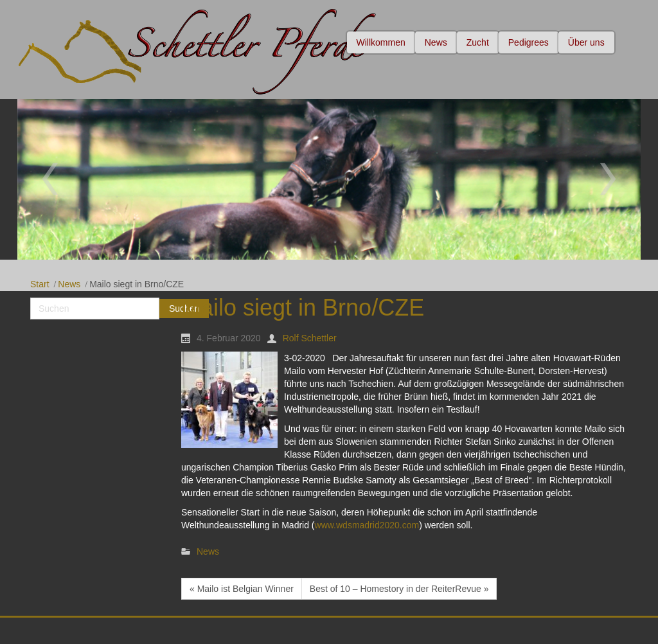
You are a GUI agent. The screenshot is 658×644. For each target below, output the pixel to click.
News (69, 284)
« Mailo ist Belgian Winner (242, 589)
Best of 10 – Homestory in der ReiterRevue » (399, 589)
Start (40, 284)
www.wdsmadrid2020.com (367, 525)
